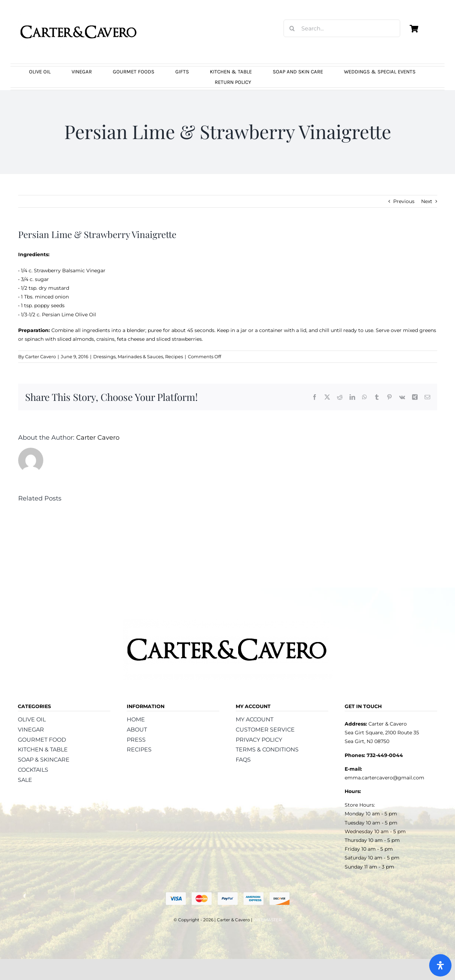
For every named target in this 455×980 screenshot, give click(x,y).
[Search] (292, 28)
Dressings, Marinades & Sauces (128, 356)
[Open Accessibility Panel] (440, 965)
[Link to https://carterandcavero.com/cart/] (414, 29)
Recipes (174, 356)
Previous (404, 201)
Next (427, 201)
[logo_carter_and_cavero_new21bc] (79, 16)
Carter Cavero (41, 356)
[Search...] (342, 28)
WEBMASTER (268, 920)
